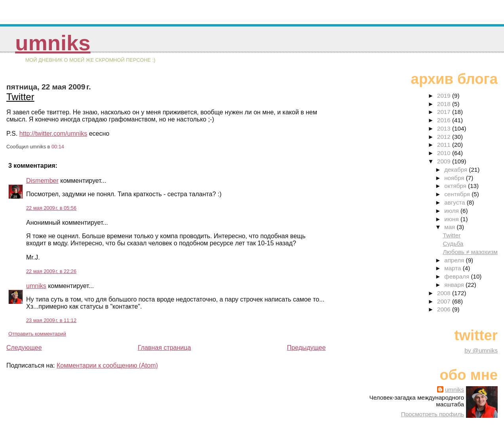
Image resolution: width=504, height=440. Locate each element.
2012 (445, 137)
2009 (445, 161)
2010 (445, 153)
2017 (445, 112)
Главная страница (164, 348)
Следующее (24, 348)
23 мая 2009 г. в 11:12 (51, 320)
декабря (456, 170)
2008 (445, 293)
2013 (445, 128)
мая (450, 227)
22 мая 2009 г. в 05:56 (51, 208)
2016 (445, 120)
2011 (445, 145)
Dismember (42, 181)
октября (456, 186)
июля (452, 211)
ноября (455, 178)
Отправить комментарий (37, 334)
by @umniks (481, 350)
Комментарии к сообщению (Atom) (107, 365)
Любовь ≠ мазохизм (470, 252)
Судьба (453, 244)
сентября (458, 194)
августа (456, 202)
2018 (445, 104)
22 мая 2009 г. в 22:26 (51, 271)
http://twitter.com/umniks (53, 134)
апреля (455, 260)
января (455, 285)
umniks (53, 43)
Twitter (20, 97)
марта (453, 268)
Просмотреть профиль (433, 414)
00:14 (58, 147)
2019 (445, 96)
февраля (457, 276)
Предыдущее (306, 348)
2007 (445, 301)
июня (452, 219)
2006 (445, 309)
